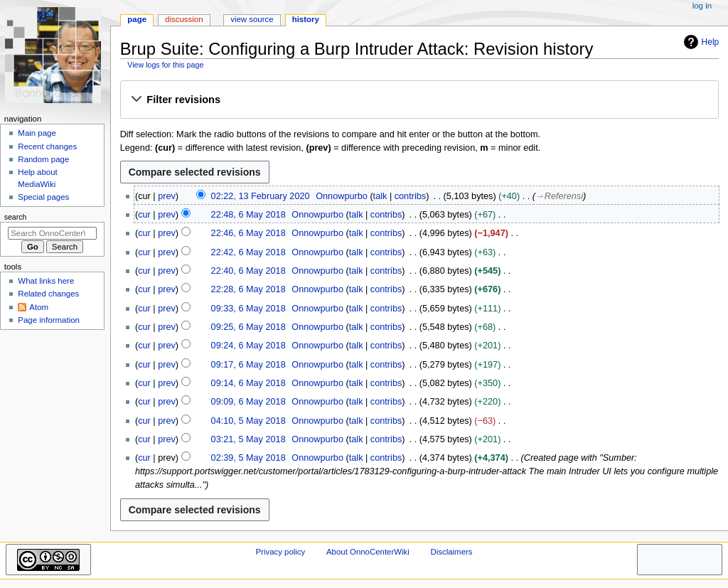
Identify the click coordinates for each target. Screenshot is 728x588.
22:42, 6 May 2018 (248, 252)
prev (167, 196)
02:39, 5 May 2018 (248, 458)
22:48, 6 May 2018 (248, 215)
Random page (43, 159)
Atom (39, 307)
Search (16, 217)
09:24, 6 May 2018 (248, 346)
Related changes (48, 294)
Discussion (184, 19)
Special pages (43, 197)
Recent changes (47, 146)
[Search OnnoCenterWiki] (52, 233)
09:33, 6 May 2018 (248, 309)
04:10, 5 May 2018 (248, 421)
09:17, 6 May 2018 (248, 365)
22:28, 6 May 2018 (248, 289)
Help (700, 42)
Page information (49, 320)
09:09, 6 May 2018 (248, 402)
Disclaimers (451, 552)
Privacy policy (280, 552)
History (306, 19)
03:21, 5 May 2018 (248, 439)
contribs (410, 196)
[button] (419, 100)
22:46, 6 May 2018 (248, 233)
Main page (37, 133)
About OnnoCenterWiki (368, 552)
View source (252, 19)
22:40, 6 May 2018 (248, 271)
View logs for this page (165, 65)
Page (137, 19)
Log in (702, 6)
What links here (46, 281)
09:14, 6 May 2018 (248, 383)
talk (380, 196)
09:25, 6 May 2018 (248, 327)
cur (144, 215)
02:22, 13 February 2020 (261, 196)
